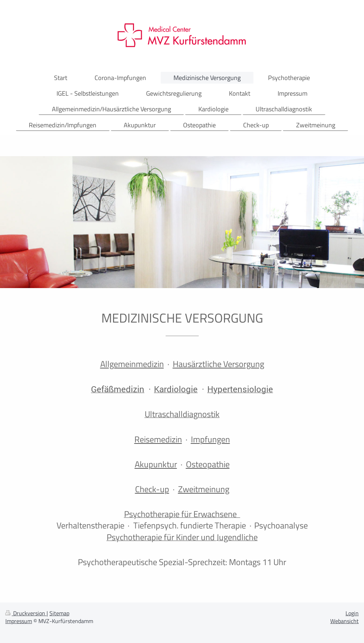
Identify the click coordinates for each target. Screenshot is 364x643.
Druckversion (26, 613)
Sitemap (59, 613)
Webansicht (344, 621)
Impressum (19, 621)
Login (352, 613)
